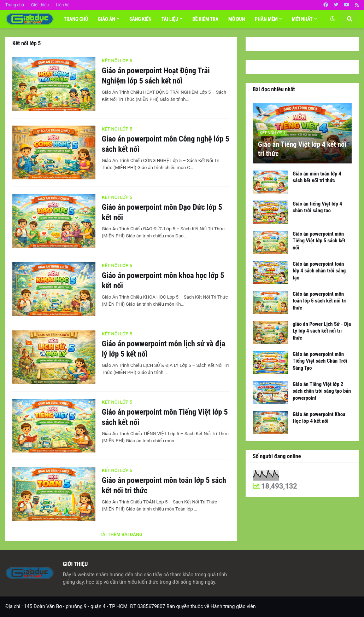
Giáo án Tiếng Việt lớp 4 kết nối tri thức (302, 149)
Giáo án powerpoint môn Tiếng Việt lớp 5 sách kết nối (165, 417)
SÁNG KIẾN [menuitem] (140, 19)
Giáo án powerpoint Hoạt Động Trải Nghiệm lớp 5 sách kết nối (156, 76)
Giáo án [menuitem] (107, 19)
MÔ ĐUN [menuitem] (237, 19)
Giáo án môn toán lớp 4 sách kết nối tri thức (317, 177)
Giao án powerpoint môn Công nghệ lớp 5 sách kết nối (166, 144)
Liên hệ (63, 5)
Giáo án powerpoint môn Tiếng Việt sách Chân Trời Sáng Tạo (320, 361)
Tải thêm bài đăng (121, 534)
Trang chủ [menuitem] (76, 19)
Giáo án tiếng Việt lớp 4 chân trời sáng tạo (317, 207)
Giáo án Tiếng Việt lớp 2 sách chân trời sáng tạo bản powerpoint (322, 391)
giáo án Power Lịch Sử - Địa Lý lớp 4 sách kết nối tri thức (322, 331)
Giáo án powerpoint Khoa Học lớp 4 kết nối (319, 418)
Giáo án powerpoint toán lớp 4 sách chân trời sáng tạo (319, 271)
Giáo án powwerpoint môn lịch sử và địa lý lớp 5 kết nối (163, 349)
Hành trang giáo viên (233, 606)
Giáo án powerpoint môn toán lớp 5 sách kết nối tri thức (164, 485)
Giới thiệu (40, 5)
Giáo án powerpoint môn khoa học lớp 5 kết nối (163, 281)
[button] (333, 19)
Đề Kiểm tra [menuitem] (205, 19)
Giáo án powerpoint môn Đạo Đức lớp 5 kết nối (162, 212)
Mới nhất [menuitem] (302, 19)
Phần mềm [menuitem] (266, 19)
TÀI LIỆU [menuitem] (170, 19)
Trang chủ (15, 5)
